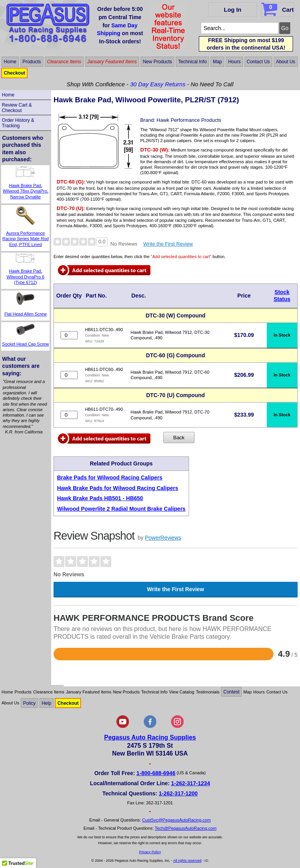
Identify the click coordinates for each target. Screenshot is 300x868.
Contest (231, 692)
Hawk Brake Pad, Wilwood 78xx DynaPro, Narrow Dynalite (26, 191)
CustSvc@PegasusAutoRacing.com (177, 820)
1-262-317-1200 (178, 793)
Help (47, 703)
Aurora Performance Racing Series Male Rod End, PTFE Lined (26, 239)
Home (10, 62)
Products (31, 62)
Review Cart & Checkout (17, 108)
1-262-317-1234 (191, 783)
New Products (158, 62)
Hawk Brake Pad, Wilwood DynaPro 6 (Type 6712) (26, 277)
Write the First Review (168, 244)
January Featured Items (112, 62)
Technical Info (192, 62)
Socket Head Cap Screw (25, 344)
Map (217, 62)
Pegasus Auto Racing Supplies (150, 737)
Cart (278, 8)
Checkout (15, 73)
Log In (233, 10)
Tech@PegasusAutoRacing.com (186, 828)
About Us (285, 62)
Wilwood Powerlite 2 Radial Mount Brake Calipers (121, 509)
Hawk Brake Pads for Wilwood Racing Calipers (118, 488)
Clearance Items (64, 62)
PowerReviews (163, 538)
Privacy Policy (150, 852)
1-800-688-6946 (156, 773)
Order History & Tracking (18, 123)
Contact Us (258, 62)
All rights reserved (187, 861)
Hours (234, 62)
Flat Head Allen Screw (25, 314)
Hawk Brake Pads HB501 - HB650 (100, 498)
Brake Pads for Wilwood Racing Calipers (110, 478)
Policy (29, 703)
